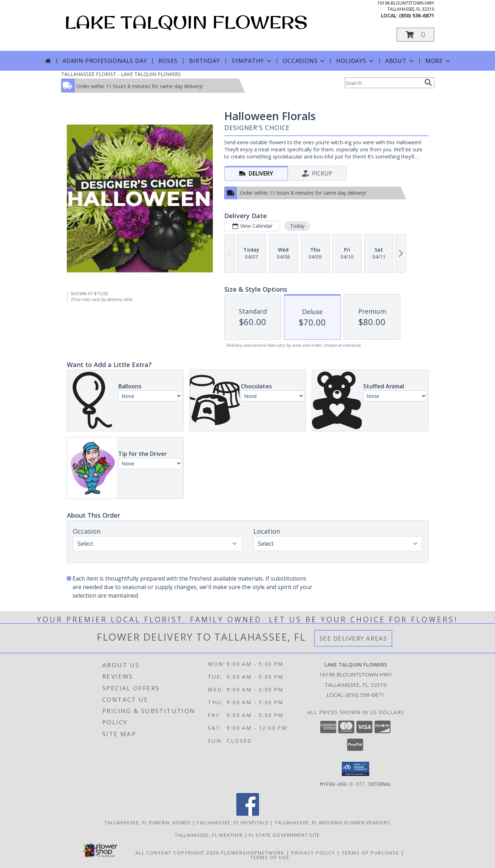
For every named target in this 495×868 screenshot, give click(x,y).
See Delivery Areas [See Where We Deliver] (353, 638)
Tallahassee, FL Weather (209, 835)
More (438, 61)
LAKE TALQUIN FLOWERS (186, 22)
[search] (428, 82)
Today (297, 226)
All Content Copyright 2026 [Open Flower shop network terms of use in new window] (177, 852)
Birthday (204, 61)
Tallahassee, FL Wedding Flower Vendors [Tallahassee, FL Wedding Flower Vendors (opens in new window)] (332, 822)
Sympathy (252, 61)
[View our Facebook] (248, 813)
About (400, 61)
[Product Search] (383, 83)
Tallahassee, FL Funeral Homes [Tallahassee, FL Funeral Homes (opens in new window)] (148, 822)
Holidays (355, 61)
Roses (168, 61)
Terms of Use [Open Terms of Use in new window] (270, 857)
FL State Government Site (284, 835)
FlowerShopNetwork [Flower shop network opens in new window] (253, 852)
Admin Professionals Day (105, 61)
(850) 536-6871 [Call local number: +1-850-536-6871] (417, 15)
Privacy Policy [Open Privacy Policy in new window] (313, 852)
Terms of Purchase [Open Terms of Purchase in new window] (371, 852)
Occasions (304, 61)
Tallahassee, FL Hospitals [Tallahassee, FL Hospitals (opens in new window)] (233, 822)
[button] (415, 35)
